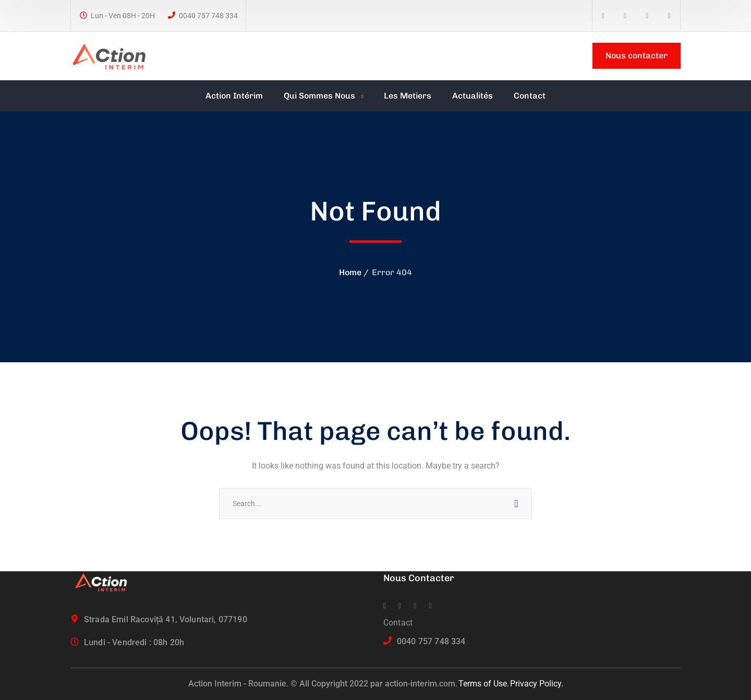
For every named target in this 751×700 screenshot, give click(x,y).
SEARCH (516, 503)
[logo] (114, 55)
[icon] (603, 16)
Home (350, 272)
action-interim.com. (421, 684)
